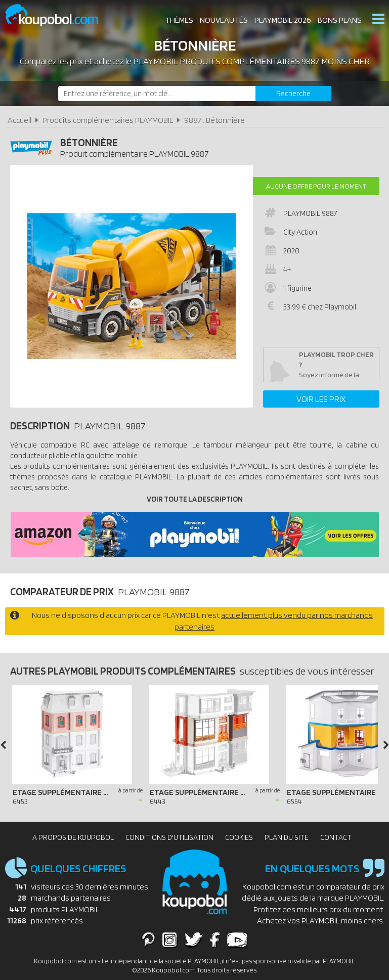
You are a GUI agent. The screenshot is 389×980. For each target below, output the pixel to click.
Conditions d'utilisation (169, 837)
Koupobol (58, 15)
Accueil (19, 120)
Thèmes (179, 20)
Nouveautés (224, 20)
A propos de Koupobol (73, 837)
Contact (336, 837)
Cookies (239, 837)
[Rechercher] (293, 94)
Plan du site (287, 837)
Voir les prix (321, 399)
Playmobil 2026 (283, 20)
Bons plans (340, 20)
